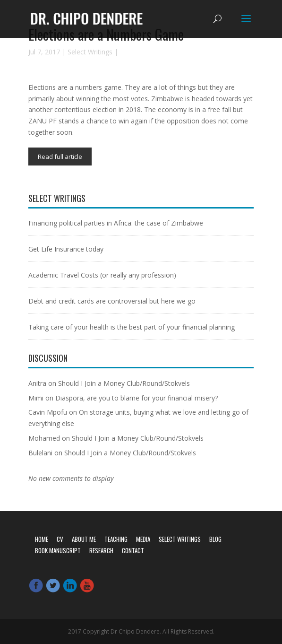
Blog (215, 539)
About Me (84, 539)
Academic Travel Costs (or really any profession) (102, 275)
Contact (133, 550)
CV (60, 539)
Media (143, 539)
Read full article (60, 157)
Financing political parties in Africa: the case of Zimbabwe (116, 223)
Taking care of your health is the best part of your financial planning (132, 327)
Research (101, 550)
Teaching (116, 539)
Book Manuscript (58, 550)
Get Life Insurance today (66, 249)
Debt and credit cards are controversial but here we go (112, 301)
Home (42, 539)
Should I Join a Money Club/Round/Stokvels (124, 383)
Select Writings (90, 52)
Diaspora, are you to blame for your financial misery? (137, 398)
